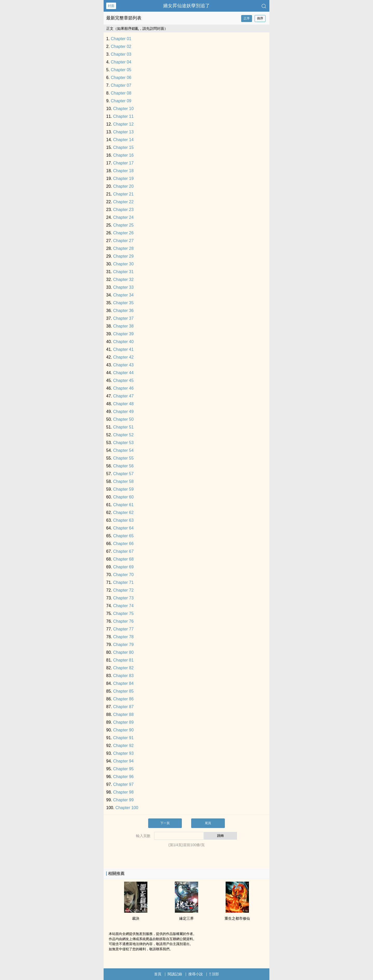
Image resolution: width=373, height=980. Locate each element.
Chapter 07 (121, 85)
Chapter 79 (123, 645)
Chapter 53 (123, 443)
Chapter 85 (123, 691)
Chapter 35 (123, 303)
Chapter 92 (123, 746)
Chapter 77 (123, 629)
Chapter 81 (123, 660)
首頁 (158, 974)
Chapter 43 (123, 365)
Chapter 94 (123, 761)
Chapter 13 (123, 132)
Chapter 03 (121, 54)
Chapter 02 (121, 46)
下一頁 (165, 823)
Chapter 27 (123, 241)
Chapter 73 (123, 598)
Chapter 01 (121, 39)
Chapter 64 (123, 528)
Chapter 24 (123, 217)
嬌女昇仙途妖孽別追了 (187, 6)
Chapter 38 (123, 326)
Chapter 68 (123, 559)
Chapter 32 (123, 280)
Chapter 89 (123, 722)
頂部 (214, 974)
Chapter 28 (123, 248)
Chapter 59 (123, 489)
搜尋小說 (196, 974)
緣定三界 (187, 918)
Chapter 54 (123, 450)
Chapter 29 (123, 256)
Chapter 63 (123, 520)
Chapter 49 (123, 412)
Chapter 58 (123, 481)
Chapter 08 (121, 93)
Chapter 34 (123, 295)
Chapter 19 (123, 179)
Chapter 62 (123, 513)
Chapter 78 (123, 637)
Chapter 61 (123, 505)
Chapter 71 (123, 582)
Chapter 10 (123, 109)
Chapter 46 (123, 388)
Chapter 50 (123, 419)
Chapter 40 (123, 342)
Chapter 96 (123, 777)
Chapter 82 (123, 668)
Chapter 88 (123, 714)
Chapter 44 (123, 373)
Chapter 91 (123, 738)
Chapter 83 (123, 676)
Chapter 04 (121, 62)
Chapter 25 (123, 225)
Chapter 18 (123, 171)
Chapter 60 (123, 497)
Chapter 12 (123, 124)
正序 (247, 18)
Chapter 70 (123, 575)
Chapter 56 (123, 466)
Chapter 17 (123, 163)
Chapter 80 (123, 652)
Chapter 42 (123, 357)
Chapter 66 (123, 544)
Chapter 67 (123, 551)
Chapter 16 (123, 155)
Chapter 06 (121, 78)
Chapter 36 (123, 311)
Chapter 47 (123, 396)
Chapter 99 (123, 800)
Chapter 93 (123, 753)
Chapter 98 (123, 792)
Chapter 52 (123, 435)
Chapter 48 (123, 404)
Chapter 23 (123, 210)
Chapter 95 (123, 769)
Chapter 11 (123, 116)
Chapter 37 (123, 318)
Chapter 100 (127, 808)
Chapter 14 (123, 140)
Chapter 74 (123, 606)
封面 (111, 6)
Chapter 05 (121, 70)
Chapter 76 (123, 621)
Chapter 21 (123, 194)
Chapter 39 (123, 334)
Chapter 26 (123, 233)
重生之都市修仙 (237, 918)
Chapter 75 (123, 614)
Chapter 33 (123, 287)
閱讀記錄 (175, 974)
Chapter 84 (123, 683)
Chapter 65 (123, 536)
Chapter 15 (123, 147)
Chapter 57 (123, 474)
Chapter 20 (123, 186)
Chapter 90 (123, 730)
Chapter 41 (123, 349)
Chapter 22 (123, 202)
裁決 (136, 918)
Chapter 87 (123, 707)
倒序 (260, 18)
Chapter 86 (123, 699)
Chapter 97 (123, 784)
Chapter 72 (123, 590)
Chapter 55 (123, 458)
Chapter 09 (121, 101)
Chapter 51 (123, 427)
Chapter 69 (123, 567)
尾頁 (208, 823)
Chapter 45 (123, 380)
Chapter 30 (123, 264)
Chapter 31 (123, 272)
